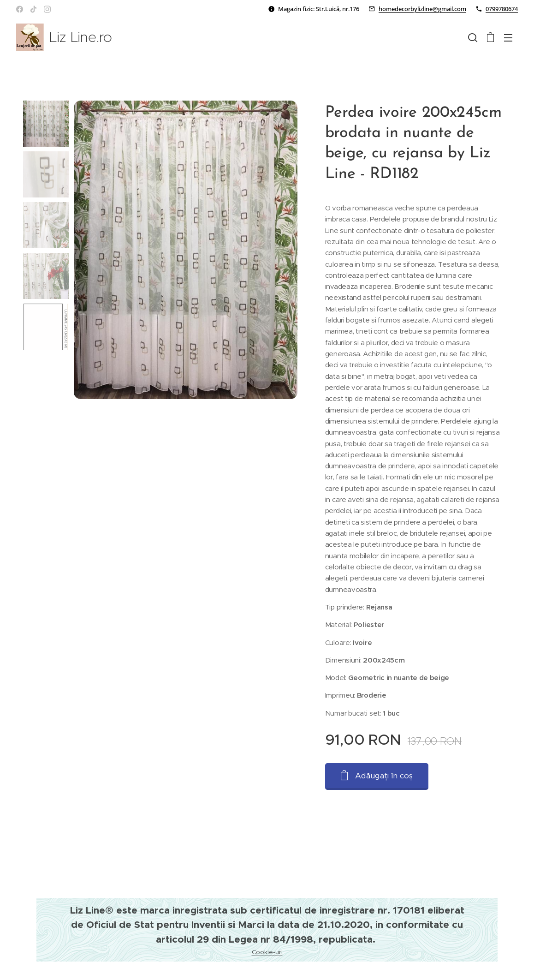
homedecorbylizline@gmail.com (422, 9)
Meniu (508, 38)
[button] (473, 37)
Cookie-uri (267, 952)
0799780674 (502, 9)
